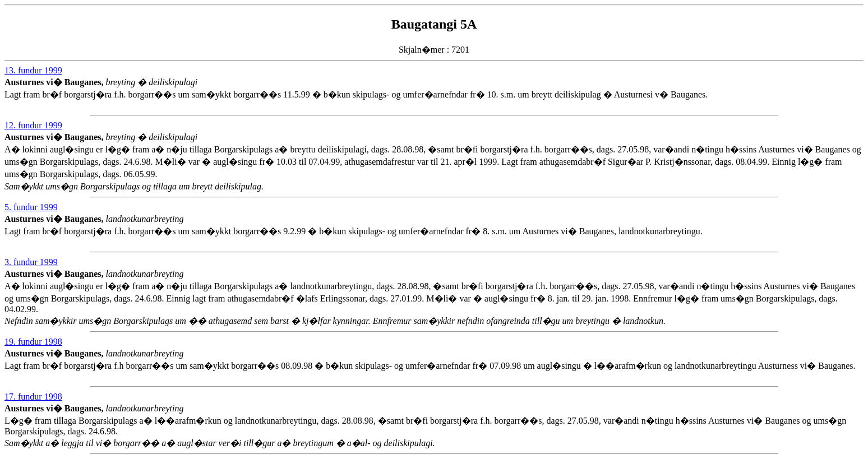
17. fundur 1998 (33, 397)
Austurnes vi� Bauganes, (55, 82)
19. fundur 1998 (33, 342)
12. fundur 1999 (33, 125)
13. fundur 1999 (33, 70)
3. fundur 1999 (31, 262)
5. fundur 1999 (31, 207)
